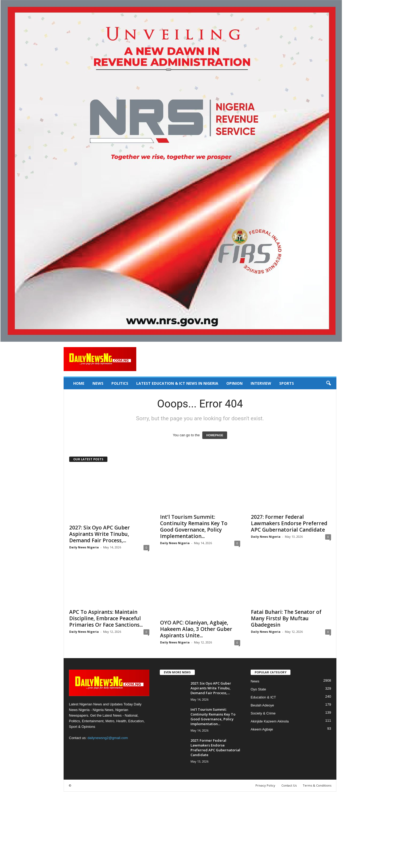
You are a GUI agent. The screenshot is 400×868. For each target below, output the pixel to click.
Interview (261, 383)
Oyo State (258, 689)
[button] (328, 383)
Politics (120, 383)
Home (79, 383)
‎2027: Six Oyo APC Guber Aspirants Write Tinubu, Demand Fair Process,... (100, 534)
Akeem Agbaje (262, 729)
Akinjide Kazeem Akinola (270, 721)
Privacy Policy (265, 785)
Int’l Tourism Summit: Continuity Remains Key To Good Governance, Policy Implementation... (194, 527)
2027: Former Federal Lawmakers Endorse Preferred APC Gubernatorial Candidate (289, 523)
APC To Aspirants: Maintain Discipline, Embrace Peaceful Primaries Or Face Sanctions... (106, 618)
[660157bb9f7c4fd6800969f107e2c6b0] (200, 171)
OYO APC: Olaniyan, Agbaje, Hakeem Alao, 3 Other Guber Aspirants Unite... (196, 629)
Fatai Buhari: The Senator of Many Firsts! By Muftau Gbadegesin (286, 618)
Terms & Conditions (317, 785)
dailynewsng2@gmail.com (108, 738)
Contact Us (289, 785)
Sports (287, 383)
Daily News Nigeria (84, 547)
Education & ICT (263, 697)
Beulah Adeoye (262, 705)
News (98, 383)
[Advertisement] (160, 829)
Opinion (234, 383)
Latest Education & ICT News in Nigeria (177, 383)
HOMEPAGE (215, 435)
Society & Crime (263, 713)
